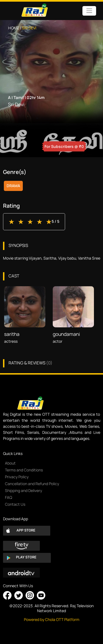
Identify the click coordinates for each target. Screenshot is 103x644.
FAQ (9, 497)
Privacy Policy (17, 477)
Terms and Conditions (24, 470)
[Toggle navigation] (89, 11)
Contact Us (15, 504)
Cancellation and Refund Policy (32, 484)
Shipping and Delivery (23, 490)
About (10, 463)
